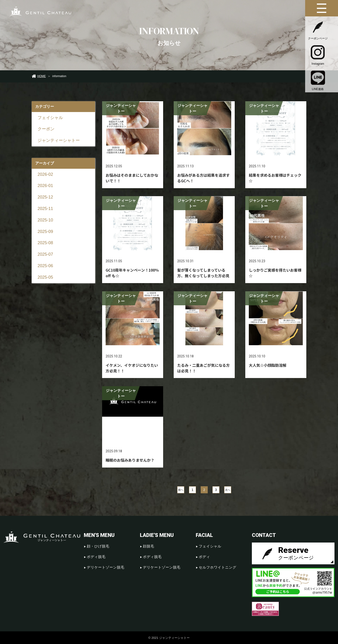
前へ (181, 490)
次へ (228, 490)
